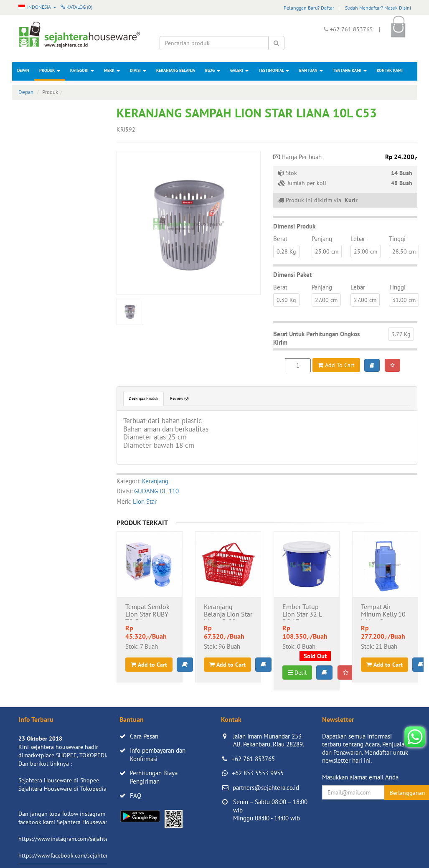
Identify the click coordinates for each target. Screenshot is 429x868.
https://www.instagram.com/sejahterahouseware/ (81, 839)
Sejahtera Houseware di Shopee (59, 780)
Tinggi (397, 239)
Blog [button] (213, 70)
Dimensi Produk (294, 226)
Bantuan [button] (311, 70)
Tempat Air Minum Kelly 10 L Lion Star (383, 612)
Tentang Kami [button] (350, 70)
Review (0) (179, 398)
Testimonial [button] (274, 70)
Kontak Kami (390, 70)
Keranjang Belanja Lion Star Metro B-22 (228, 612)
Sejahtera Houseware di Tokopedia (62, 789)
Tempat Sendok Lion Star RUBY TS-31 (147, 612)
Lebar (358, 239)
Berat (280, 239)
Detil (297, 673)
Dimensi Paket (292, 275)
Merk (112, 70)
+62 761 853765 (253, 759)
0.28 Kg (286, 251)
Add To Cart (336, 365)
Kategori (82, 70)
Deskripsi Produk (143, 398)
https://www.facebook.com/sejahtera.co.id (71, 855)
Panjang (322, 239)
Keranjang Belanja (176, 70)
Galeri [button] (239, 70)
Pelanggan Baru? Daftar (309, 8)
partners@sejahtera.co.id (266, 788)
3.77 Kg (401, 334)
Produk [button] (50, 70)
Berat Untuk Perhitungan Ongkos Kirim (316, 338)
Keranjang (155, 481)
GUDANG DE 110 (156, 491)
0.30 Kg (286, 300)
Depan (23, 70)
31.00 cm (404, 300)
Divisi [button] (138, 70)
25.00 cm (327, 251)
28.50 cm (404, 251)
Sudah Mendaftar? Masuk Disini (378, 8)
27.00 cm (326, 300)
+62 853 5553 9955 (258, 773)
